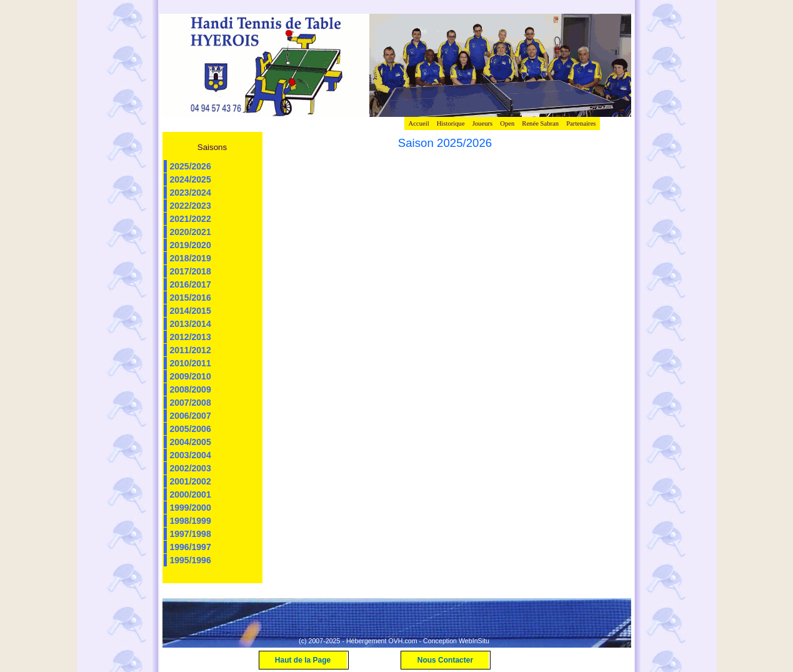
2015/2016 (191, 298)
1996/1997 (191, 547)
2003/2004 (191, 455)
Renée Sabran (540, 123)
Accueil (418, 123)
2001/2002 (191, 481)
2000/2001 (191, 494)
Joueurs (483, 123)
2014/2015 (191, 311)
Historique (451, 123)
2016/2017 (191, 284)
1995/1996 (191, 560)
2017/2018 (191, 271)
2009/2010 (191, 376)
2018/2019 (191, 258)
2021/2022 (191, 219)
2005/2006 (191, 429)
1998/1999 (191, 521)
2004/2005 (191, 442)
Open (507, 123)
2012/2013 (191, 337)
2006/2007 (191, 416)
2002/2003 (191, 468)
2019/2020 (191, 245)
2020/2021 (191, 232)
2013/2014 (191, 324)
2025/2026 (191, 166)
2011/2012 (191, 350)
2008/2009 (191, 389)
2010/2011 (191, 363)
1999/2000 (191, 508)
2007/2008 (191, 403)
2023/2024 (191, 193)
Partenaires (581, 123)
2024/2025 (191, 179)
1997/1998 (191, 534)
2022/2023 (191, 206)
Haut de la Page (303, 660)
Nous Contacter (445, 660)
